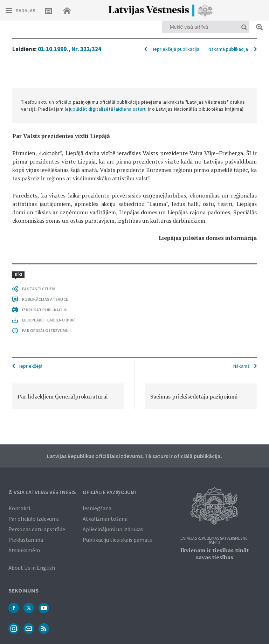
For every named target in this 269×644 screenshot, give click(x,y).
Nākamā (242, 366)
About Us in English (32, 568)
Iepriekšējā (31, 366)
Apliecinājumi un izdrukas (113, 529)
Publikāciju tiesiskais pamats (117, 540)
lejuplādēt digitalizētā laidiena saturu (106, 109)
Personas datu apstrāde (37, 529)
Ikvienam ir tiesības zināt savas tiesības (215, 554)
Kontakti (19, 508)
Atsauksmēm (24, 550)
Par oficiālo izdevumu (34, 519)
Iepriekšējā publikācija (176, 49)
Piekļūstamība (26, 540)
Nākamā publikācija (228, 49)
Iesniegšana (97, 508)
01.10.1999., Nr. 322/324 (70, 49)
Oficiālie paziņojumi (109, 492)
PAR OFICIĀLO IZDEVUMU (45, 330)
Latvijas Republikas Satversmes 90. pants (214, 541)
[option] (68, 396)
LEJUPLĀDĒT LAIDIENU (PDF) (49, 320)
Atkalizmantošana (105, 519)
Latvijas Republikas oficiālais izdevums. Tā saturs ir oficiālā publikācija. (134, 456)
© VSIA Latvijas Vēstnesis (42, 492)
